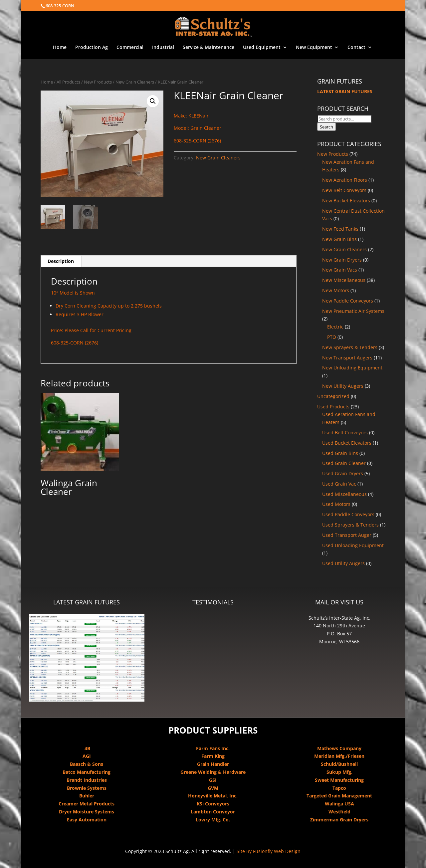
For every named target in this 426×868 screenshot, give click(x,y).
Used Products (333, 407)
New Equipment (314, 48)
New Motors (336, 290)
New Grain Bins (339, 239)
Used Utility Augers (343, 563)
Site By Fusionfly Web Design (269, 851)
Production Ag (92, 48)
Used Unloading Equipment (353, 545)
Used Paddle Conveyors (348, 514)
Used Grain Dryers (343, 473)
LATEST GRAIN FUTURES (345, 91)
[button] (153, 101)
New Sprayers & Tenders (350, 347)
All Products (68, 82)
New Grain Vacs (340, 270)
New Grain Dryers (342, 260)
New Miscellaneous (344, 280)
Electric (335, 327)
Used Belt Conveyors (345, 433)
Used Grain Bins (340, 453)
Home (60, 48)
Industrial (163, 48)
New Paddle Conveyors (348, 301)
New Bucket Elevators (346, 201)
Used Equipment (262, 48)
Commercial (130, 48)
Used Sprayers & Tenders (350, 525)
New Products (98, 82)
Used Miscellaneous (344, 494)
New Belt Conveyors (344, 190)
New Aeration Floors (345, 180)
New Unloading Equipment (352, 368)
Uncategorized (333, 396)
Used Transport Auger (347, 535)
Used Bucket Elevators (347, 443)
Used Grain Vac (339, 484)
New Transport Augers (347, 358)
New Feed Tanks (340, 229)
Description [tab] (61, 261)
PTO (332, 337)
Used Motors (336, 504)
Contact (356, 48)
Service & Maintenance (209, 48)
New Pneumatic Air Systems (353, 311)
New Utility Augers (343, 386)
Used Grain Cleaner (344, 463)
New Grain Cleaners (135, 82)
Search (326, 127)
